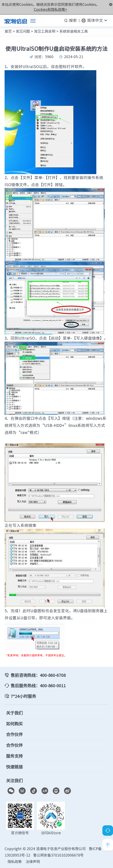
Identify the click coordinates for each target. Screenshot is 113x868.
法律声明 (33, 862)
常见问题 (23, 31)
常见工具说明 (45, 31)
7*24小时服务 (23, 696)
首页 (8, 31)
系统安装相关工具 (74, 31)
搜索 (73, 20)
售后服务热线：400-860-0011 (38, 685)
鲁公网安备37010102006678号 (58, 855)
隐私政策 (15, 862)
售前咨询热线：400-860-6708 (38, 675)
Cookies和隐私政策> (50, 9)
